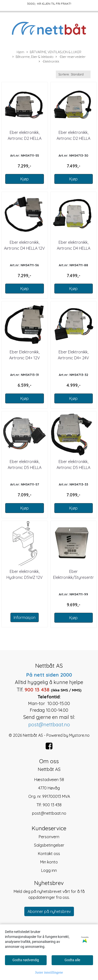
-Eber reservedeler (71, 57)
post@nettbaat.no (49, 813)
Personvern (49, 837)
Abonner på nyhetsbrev (49, 911)
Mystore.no (79, 735)
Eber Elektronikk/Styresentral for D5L (75, 577)
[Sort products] (73, 74)
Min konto (49, 862)
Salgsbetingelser (49, 845)
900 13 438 (52, 805)
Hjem (20, 52)
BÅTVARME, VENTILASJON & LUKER (54, 52)
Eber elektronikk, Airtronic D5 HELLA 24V (73, 467)
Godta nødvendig (26, 960)
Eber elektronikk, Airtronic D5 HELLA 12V (25, 467)
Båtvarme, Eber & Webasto (33, 57)
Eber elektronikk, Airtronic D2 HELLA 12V (25, 138)
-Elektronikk (49, 62)
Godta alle (72, 960)
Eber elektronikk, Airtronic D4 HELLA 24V (74, 248)
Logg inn (49, 870)
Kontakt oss (49, 854)
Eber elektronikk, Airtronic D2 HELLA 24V (73, 138)
